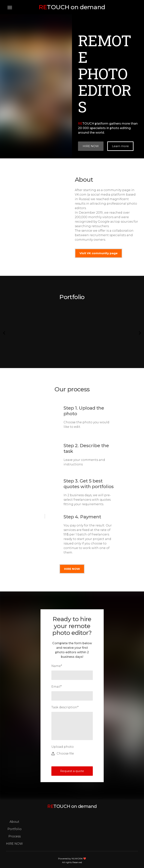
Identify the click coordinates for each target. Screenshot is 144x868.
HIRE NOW (14, 844)
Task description (65, 707)
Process (15, 836)
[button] (91, 146)
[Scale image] (24, 330)
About (14, 822)
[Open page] (72, 7)
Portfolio (15, 829)
